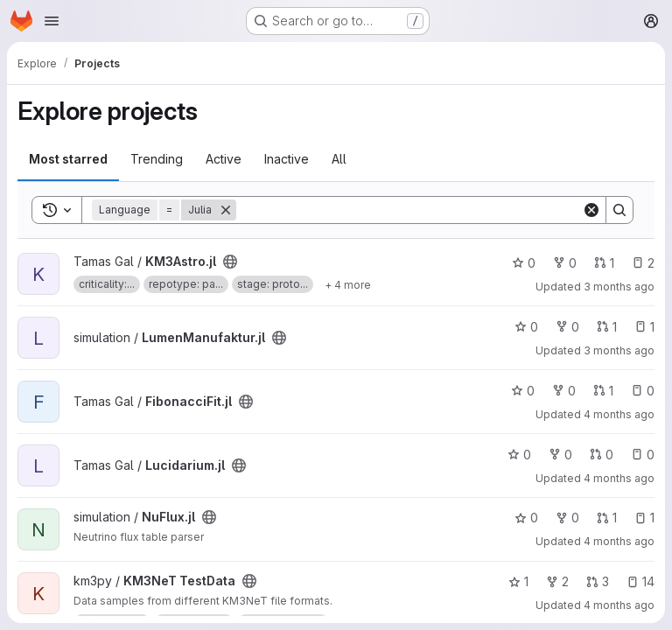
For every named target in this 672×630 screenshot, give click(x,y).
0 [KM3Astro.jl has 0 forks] (565, 263)
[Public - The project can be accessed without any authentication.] (230, 262)
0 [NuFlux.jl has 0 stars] (526, 518)
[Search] (409, 210)
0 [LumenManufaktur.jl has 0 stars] (526, 327)
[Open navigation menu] (52, 21)
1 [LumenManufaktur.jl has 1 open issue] (644, 327)
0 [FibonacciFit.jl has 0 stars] (523, 391)
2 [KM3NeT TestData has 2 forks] (557, 581)
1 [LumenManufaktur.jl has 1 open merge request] (607, 327)
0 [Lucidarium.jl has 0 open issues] (643, 455)
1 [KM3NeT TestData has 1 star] (518, 581)
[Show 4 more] (348, 284)
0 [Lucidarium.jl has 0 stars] (519, 455)
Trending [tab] (157, 159)
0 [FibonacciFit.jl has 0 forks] (564, 391)
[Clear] (591, 210)
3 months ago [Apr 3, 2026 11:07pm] (619, 350)
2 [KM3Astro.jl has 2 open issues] (643, 263)
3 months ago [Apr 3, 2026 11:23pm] (619, 287)
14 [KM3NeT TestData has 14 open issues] (640, 581)
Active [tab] (224, 159)
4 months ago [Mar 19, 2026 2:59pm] (619, 605)
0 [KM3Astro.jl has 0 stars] (524, 263)
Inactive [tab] (287, 159)
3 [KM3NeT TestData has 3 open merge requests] (598, 581)
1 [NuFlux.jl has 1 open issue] (644, 518)
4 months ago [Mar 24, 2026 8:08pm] (619, 541)
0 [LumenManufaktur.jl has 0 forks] (567, 327)
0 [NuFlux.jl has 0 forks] (567, 518)
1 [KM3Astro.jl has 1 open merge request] (604, 263)
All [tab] (339, 159)
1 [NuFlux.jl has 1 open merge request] (607, 518)
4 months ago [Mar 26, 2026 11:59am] (619, 414)
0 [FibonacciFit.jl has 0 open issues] (643, 391)
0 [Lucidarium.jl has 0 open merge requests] (602, 455)
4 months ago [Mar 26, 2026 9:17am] (619, 478)
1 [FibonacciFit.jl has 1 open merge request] (603, 391)
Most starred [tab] (68, 159)
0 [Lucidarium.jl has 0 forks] (560, 455)
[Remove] (226, 210)
